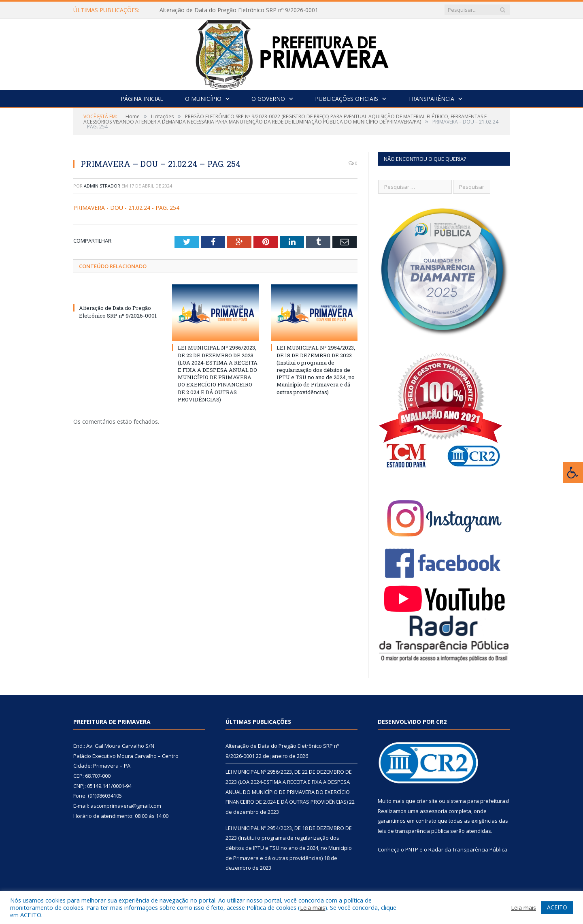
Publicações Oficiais (347, 99)
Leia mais (313, 907)
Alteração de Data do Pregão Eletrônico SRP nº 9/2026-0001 (239, 10)
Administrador (102, 186)
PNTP (412, 849)
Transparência (431, 99)
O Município (203, 99)
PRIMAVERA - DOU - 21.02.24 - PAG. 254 (126, 208)
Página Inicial (142, 99)
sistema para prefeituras (477, 801)
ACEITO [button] (557, 907)
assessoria (434, 811)
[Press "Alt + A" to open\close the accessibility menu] (573, 473)
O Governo (268, 99)
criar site (427, 801)
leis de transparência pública (413, 831)
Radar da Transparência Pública (468, 849)
